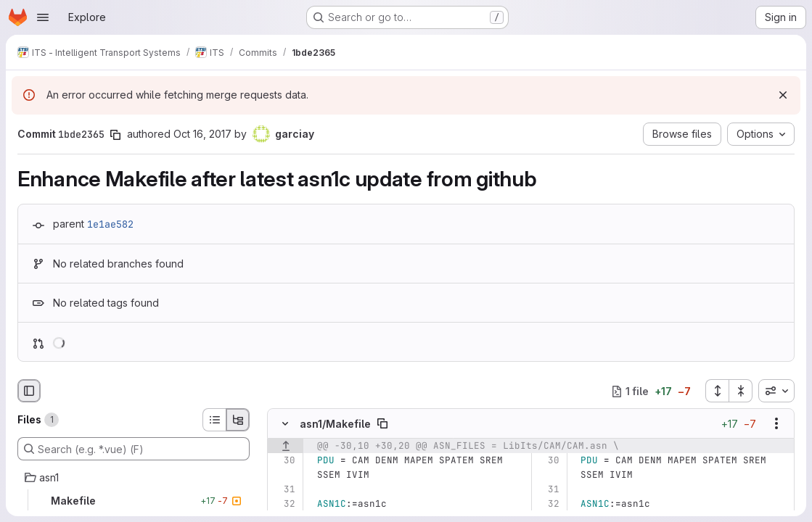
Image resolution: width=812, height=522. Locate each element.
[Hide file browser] (29, 391)
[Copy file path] (382, 423)
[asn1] (134, 478)
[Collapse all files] (741, 391)
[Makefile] (134, 501)
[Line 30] (283, 460)
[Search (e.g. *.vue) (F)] (134, 449)
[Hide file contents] (285, 423)
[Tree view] (238, 420)
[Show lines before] (286, 446)
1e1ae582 (110, 224)
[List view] (214, 420)
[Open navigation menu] (43, 17)
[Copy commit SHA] (115, 135)
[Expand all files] (717, 391)
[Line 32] (283, 504)
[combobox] (776, 391)
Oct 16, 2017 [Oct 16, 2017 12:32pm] (202, 134)
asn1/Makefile (335, 424)
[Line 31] (283, 489)
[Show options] (776, 423)
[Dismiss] (783, 95)
